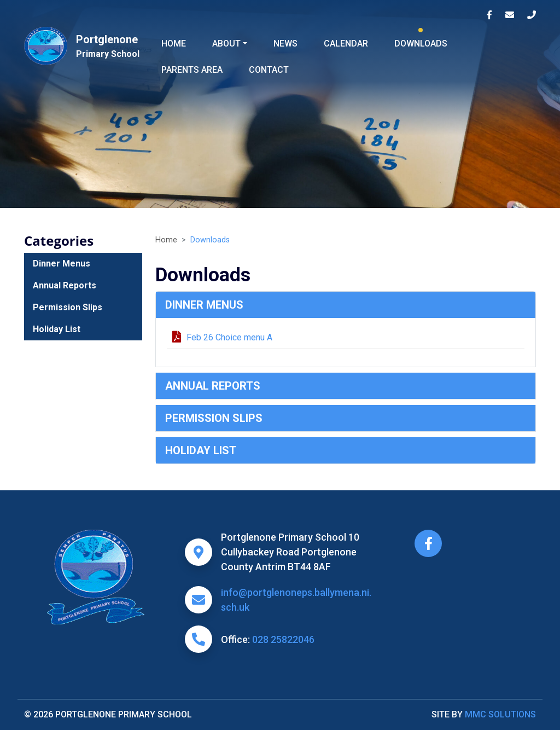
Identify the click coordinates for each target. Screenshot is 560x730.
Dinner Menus (204, 305)
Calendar (346, 44)
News (285, 44)
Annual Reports (213, 386)
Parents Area (192, 70)
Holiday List (201, 450)
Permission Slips (214, 418)
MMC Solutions (500, 714)
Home (174, 44)
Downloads (421, 44)
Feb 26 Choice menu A (222, 337)
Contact (269, 70)
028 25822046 (283, 639)
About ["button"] (226, 44)
